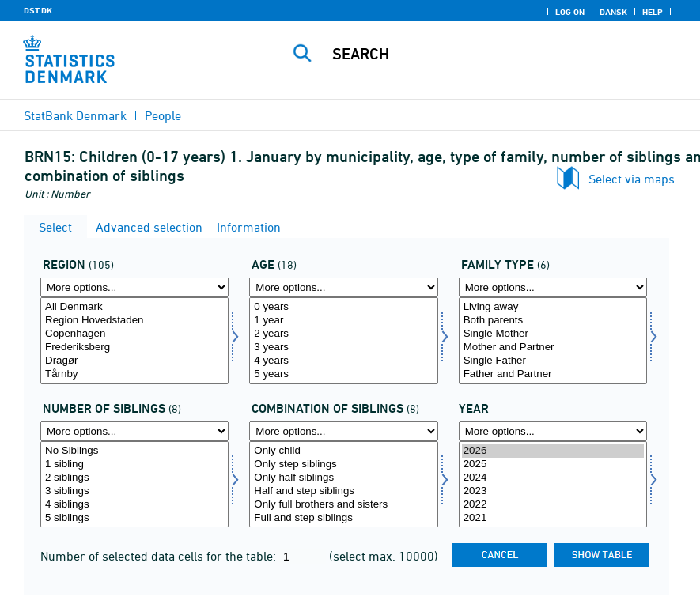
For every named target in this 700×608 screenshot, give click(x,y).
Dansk (613, 12)
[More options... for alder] (343, 287)
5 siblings (134, 518)
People (163, 115)
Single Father (553, 361)
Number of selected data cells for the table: (160, 556)
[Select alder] (343, 341)
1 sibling (134, 464)
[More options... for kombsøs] (343, 431)
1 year (343, 321)
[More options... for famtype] (553, 287)
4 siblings (134, 505)
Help (653, 12)
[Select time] (553, 485)
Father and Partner (553, 374)
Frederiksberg (134, 347)
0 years (343, 307)
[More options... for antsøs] (134, 431)
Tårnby (134, 374)
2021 (553, 518)
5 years (343, 374)
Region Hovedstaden (134, 321)
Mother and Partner (553, 347)
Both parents (553, 321)
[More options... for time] (553, 431)
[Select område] (134, 341)
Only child (343, 451)
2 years (343, 334)
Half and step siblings (343, 491)
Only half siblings (343, 478)
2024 (553, 478)
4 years (343, 361)
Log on (570, 12)
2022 (553, 505)
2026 (553, 451)
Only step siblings (343, 464)
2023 (553, 491)
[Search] (498, 54)
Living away (553, 307)
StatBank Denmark (75, 115)
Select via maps (632, 179)
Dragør (134, 361)
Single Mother (553, 334)
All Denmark (134, 307)
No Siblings (134, 451)
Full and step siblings (343, 518)
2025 (553, 464)
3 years (343, 347)
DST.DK (38, 10)
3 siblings (134, 491)
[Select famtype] (553, 341)
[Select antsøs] (134, 485)
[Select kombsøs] (343, 485)
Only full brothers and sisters (343, 505)
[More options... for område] (134, 287)
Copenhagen (134, 334)
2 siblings (134, 478)
